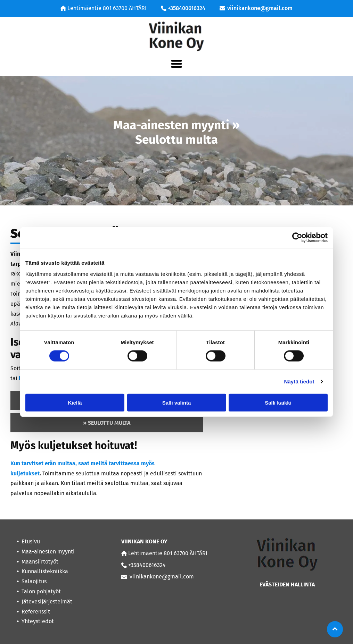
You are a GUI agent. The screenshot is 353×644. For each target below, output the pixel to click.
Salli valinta (177, 402)
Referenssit (36, 612)
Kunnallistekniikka (45, 571)
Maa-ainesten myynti (48, 552)
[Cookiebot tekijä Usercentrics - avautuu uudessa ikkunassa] (297, 238)
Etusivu (31, 541)
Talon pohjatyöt (41, 591)
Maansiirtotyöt (40, 562)
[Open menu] (176, 64)
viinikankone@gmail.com (260, 8)
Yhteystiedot (38, 621)
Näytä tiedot (299, 382)
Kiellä (75, 402)
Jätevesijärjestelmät (47, 601)
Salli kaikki (278, 402)
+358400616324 (187, 8)
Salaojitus (34, 581)
